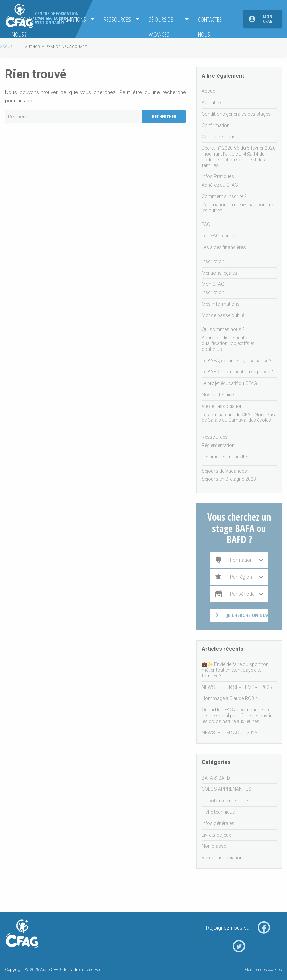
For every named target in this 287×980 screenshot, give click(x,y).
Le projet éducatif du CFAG (229, 383)
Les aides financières (224, 247)
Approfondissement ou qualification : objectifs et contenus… (228, 343)
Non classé (214, 846)
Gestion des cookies (263, 969)
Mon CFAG (268, 19)
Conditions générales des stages (236, 114)
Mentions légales (220, 273)
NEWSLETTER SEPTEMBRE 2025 (237, 687)
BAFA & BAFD (216, 778)
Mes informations (221, 304)
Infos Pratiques (218, 176)
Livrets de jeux (216, 835)
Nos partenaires (219, 395)
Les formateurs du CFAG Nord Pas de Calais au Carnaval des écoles (238, 417)
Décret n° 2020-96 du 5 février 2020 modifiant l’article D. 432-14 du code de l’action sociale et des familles (239, 157)
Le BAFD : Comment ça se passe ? (237, 372)
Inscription (213, 261)
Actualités (212, 103)
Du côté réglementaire (225, 801)
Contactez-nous (211, 21)
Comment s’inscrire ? (224, 196)
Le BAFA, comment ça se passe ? (237, 361)
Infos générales (218, 823)
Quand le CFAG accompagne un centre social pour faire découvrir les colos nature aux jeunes (237, 716)
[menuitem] (119, 19)
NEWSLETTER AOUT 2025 (229, 733)
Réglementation (218, 445)
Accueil (8, 47)
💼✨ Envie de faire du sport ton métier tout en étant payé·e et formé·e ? (235, 670)
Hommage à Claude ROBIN (230, 698)
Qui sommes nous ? (223, 329)
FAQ (206, 224)
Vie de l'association (222, 858)
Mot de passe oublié (223, 315)
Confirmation (216, 125)
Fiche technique (218, 812)
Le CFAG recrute (218, 236)
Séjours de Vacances (161, 21)
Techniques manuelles (225, 457)
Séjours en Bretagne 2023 (229, 479)
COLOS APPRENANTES (226, 789)
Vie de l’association (222, 406)
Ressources (117, 19)
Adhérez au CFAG (220, 185)
